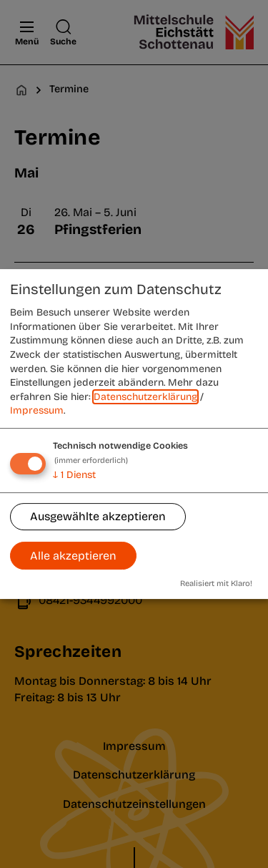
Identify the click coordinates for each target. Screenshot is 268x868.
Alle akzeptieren (73, 556)
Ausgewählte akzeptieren (98, 517)
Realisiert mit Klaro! (216, 584)
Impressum (37, 411)
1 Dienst (74, 475)
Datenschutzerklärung (145, 397)
